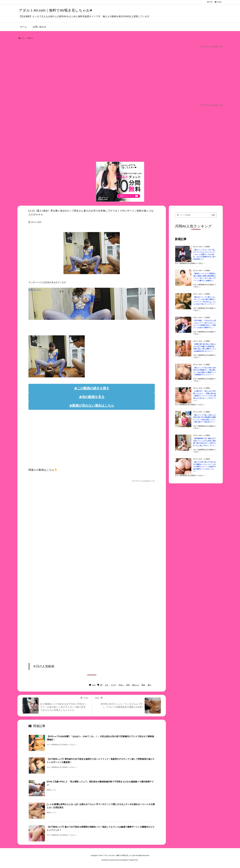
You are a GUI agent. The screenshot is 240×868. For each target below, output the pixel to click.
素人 (149, 685)
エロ (32, 38)
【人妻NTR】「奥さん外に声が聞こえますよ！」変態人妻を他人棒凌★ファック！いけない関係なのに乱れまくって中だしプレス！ (205, 396)
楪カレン (136, 685)
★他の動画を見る (92, 397)
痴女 (143, 685)
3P (101, 685)
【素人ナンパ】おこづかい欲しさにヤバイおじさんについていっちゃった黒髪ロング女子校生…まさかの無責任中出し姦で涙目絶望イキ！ (204, 254)
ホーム (23, 38)
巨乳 (128, 685)
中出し (121, 685)
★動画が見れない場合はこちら (92, 405)
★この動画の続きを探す (92, 388)
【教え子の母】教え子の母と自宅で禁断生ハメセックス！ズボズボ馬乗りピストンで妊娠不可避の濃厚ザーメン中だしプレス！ (204, 467)
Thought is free (133, 860)
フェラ (113, 685)
